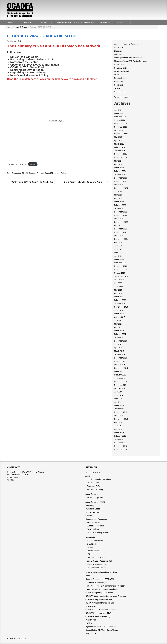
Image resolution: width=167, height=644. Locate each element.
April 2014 (118, 402)
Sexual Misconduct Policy (55, 173)
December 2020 (121, 266)
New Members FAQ (95, 489)
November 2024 (121, 158)
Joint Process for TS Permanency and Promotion (105, 586)
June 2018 (118, 310)
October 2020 (120, 273)
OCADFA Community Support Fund (100, 603)
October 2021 (120, 236)
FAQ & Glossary (93, 483)
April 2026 (118, 110)
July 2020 (118, 283)
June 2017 (118, 320)
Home (11, 22)
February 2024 (120, 171)
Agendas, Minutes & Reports (126, 44)
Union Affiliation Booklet (96, 568)
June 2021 (118, 249)
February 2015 (120, 375)
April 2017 (118, 327)
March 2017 (119, 331)
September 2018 (121, 307)
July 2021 (118, 246)
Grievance (118, 54)
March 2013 (119, 433)
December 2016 (121, 341)
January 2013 (120, 439)
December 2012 (121, 443)
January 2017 (120, 337)
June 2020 (118, 287)
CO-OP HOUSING (93, 512)
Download (33, 164)
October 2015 (120, 365)
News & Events (21, 27)
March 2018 (119, 314)
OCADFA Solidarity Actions (98, 533)
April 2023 (118, 198)
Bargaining (90, 22)
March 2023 (119, 202)
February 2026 (120, 117)
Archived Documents (95, 541)
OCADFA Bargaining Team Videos (99, 593)
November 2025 (121, 127)
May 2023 (118, 195)
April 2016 (118, 348)
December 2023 (121, 178)
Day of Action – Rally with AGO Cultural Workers (85, 182)
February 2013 (120, 436)
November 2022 (121, 215)
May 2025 (118, 137)
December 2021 (121, 229)
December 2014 (121, 382)
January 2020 (120, 304)
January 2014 (120, 409)
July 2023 (118, 191)
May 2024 (118, 161)
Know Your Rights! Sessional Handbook (102, 589)
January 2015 (120, 378)
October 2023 (120, 185)
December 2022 (121, 212)
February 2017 (120, 334)
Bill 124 (25, 173)
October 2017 (120, 317)
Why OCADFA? (92, 633)
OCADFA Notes (121, 75)
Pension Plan (91, 620)
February (40, 173)
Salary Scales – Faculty (96, 564)
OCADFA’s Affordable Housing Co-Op (101, 616)
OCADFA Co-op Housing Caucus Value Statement (106, 596)
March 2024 (119, 168)
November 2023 (121, 181)
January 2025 (120, 151)
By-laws (90, 547)
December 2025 (121, 124)
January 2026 (120, 120)
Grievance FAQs (93, 486)
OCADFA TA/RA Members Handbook (100, 610)
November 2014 (121, 385)
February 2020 (120, 300)
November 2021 (121, 232)
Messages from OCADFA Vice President (131, 61)
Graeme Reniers (14, 472)
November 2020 (121, 270)
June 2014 (118, 395)
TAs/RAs (118, 88)
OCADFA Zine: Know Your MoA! (98, 613)
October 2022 (120, 219)
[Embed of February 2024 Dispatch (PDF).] (57, 121)
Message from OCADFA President (128, 58)
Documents (46, 22)
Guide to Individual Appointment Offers (101, 572)
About (28, 22)
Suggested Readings (95, 526)
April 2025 (118, 141)
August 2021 (119, 242)
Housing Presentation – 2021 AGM (100, 579)
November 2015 (121, 361)
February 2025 (120, 147)
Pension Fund (120, 78)
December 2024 (121, 154)
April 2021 (118, 256)
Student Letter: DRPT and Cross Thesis (102, 630)
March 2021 (119, 259)
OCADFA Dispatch (122, 71)
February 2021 (120, 263)
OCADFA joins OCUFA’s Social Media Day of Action (31, 182)
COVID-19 (118, 48)
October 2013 (120, 416)
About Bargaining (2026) (95, 502)
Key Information (93, 522)
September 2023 (121, 188)
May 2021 (118, 253)
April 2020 (118, 293)
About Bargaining (92, 494)
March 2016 (119, 351)
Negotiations (119, 65)
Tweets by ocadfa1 (122, 97)
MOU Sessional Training (97, 558)
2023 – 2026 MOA (93, 473)
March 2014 (119, 405)
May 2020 (118, 290)
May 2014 (118, 399)
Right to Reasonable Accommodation (100, 627)
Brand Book (92, 544)
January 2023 (120, 208)
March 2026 (119, 113)
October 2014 (120, 388)
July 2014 (118, 392)
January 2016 (120, 354)
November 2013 (121, 412)
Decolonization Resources (69, 22)
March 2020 (119, 297)
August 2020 (119, 280)
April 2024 (118, 164)
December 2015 (121, 358)
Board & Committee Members (99, 479)
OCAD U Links (93, 529)
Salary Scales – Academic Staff (99, 561)
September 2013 (121, 419)
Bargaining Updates (95, 497)
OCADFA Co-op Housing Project (99, 599)
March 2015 (119, 371)
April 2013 (118, 429)
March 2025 (119, 144)
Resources (106, 22)
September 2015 (121, 368)
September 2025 (121, 134)
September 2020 (121, 276)
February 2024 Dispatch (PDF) (17, 164)
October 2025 (120, 130)
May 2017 (118, 324)
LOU (89, 554)
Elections (118, 51)
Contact (120, 22)
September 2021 (121, 239)
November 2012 (121, 446)
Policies (89, 623)
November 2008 (121, 450)
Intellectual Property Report (97, 582)
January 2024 (120, 174)
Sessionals (119, 85)
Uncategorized (120, 92)
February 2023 (120, 205)
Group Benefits (93, 551)
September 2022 (121, 222)
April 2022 (118, 225)
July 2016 (118, 344)
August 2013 (119, 422)
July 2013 (118, 426)
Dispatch (32, 173)
